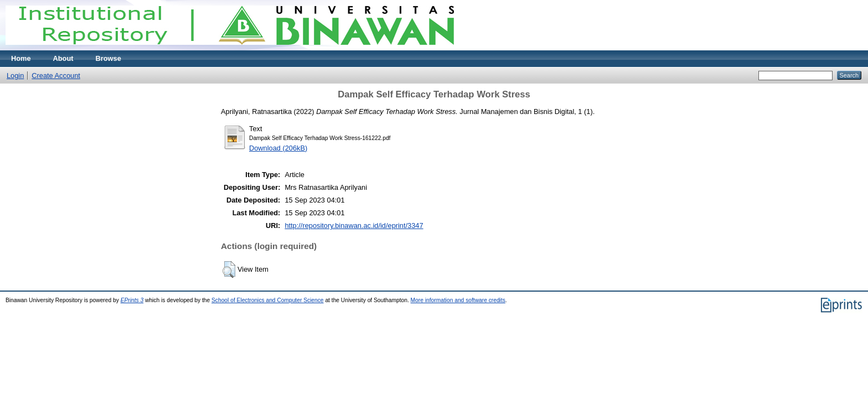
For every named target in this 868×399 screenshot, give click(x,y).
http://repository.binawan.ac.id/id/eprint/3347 (354, 226)
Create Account (56, 76)
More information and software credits (458, 300)
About (63, 58)
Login (15, 76)
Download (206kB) (278, 148)
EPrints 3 (132, 300)
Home (21, 58)
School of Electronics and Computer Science (268, 300)
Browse (108, 58)
